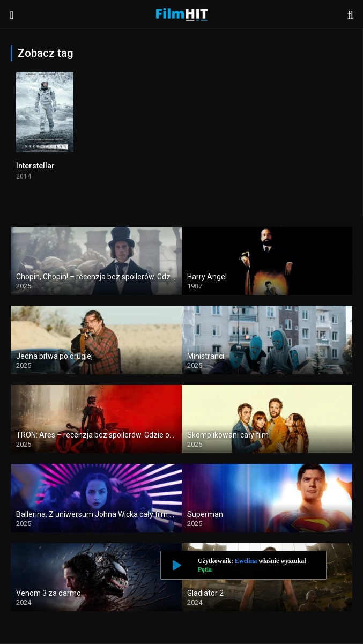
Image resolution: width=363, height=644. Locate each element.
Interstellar (35, 166)
